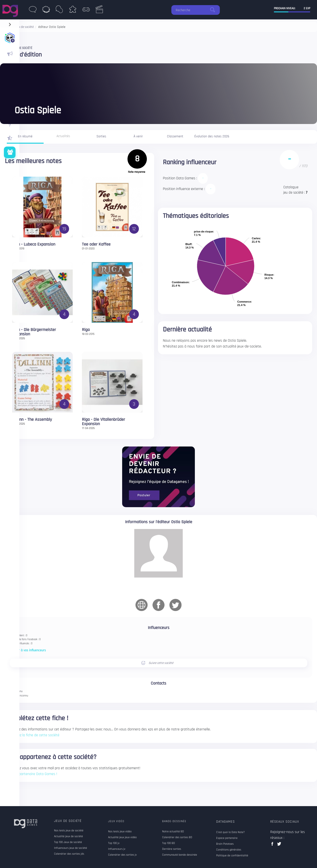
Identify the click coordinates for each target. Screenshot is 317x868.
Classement (175, 136)
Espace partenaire (227, 838)
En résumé (25, 136)
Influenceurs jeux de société (71, 848)
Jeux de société (68, 821)
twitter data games (279, 845)
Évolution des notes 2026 (212, 136)
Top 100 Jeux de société (68, 842)
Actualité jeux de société (68, 836)
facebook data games (273, 845)
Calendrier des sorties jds (69, 854)
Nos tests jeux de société (69, 831)
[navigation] (10, 23)
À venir (138, 136)
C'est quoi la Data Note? (230, 832)
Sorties (101, 136)
